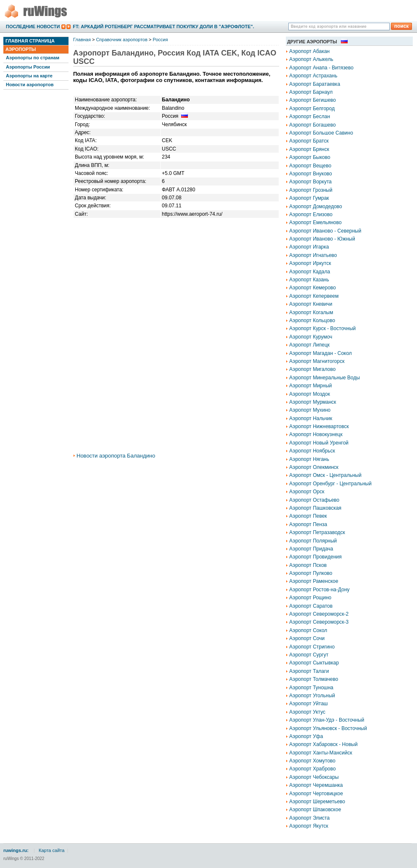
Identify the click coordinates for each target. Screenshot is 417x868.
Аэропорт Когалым (311, 312)
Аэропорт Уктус (307, 712)
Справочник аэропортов (121, 40)
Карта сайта (51, 850)
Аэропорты (21, 49)
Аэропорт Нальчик (311, 418)
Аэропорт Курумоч (311, 337)
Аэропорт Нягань (309, 459)
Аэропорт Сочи (307, 638)
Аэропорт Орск (307, 492)
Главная (82, 40)
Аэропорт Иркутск (310, 263)
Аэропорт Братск (309, 141)
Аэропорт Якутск (309, 826)
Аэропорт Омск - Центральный (325, 475)
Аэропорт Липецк (309, 345)
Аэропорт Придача (311, 549)
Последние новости (33, 26)
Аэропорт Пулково (311, 573)
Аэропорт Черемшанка (316, 785)
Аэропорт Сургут (309, 655)
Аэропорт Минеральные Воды (325, 378)
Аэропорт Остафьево (314, 500)
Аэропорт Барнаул (311, 92)
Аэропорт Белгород (312, 108)
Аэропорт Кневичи (311, 304)
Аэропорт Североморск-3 (319, 622)
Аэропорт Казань (309, 280)
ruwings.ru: (16, 850)
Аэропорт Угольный (312, 696)
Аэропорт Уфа (306, 736)
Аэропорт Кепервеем (314, 296)
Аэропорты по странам (33, 58)
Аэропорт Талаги (309, 671)
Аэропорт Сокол (308, 630)
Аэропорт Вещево (310, 166)
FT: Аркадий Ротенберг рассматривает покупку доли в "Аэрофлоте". (163, 26)
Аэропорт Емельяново (315, 222)
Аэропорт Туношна (311, 688)
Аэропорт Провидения (315, 557)
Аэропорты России (28, 67)
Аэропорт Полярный (313, 541)
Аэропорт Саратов (311, 606)
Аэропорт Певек (308, 516)
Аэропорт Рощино (310, 598)
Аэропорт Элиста (309, 818)
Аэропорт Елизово (311, 214)
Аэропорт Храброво (313, 769)
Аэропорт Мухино (310, 410)
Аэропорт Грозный (311, 190)
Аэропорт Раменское (314, 581)
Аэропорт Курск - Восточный (322, 328)
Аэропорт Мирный (310, 386)
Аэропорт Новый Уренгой (319, 443)
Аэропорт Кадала (310, 272)
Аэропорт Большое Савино (321, 133)
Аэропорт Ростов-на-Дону (319, 590)
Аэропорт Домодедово (316, 206)
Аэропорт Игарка (309, 247)
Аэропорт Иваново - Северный (325, 231)
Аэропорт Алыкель (311, 59)
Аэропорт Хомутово (312, 761)
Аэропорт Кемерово (313, 288)
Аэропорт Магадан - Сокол (321, 353)
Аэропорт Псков (308, 565)
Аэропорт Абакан (309, 51)
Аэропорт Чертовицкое (316, 794)
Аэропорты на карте (29, 76)
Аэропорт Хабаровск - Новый (323, 744)
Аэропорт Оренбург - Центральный (330, 484)
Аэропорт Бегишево (313, 100)
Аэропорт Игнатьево (313, 255)
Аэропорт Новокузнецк (316, 434)
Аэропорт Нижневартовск (319, 426)
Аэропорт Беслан (310, 116)
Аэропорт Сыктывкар (314, 663)
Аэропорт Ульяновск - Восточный (328, 728)
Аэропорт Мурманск (313, 402)
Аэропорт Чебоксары (314, 777)
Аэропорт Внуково (311, 174)
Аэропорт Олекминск (314, 467)
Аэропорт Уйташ (309, 704)
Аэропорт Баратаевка (315, 84)
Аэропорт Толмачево (314, 679)
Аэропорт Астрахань (313, 76)
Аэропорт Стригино (312, 647)
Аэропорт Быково (310, 157)
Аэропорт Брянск (309, 149)
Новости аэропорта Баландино (116, 456)
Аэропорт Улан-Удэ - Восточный (327, 720)
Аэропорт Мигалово (312, 369)
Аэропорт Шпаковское (315, 810)
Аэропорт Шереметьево (317, 802)
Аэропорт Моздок (310, 394)
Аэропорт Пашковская (315, 508)
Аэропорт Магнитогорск (317, 361)
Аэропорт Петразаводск (317, 532)
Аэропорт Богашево (313, 125)
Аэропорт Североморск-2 (319, 614)
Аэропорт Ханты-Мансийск (321, 753)
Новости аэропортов (30, 85)
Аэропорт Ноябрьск (312, 451)
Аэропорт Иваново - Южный (322, 239)
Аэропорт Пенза (308, 524)
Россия (160, 40)
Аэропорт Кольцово (312, 320)
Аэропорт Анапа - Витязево (321, 68)
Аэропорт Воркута (310, 182)
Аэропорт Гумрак (309, 198)
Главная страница (30, 41)
